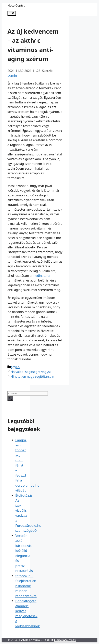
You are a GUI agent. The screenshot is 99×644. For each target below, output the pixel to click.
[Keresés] (10, 399)
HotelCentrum (18, 6)
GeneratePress (65, 640)
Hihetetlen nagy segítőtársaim (33, 376)
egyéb (15, 367)
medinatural (41, 276)
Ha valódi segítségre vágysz (31, 372)
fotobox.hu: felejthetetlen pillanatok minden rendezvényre (26, 586)
